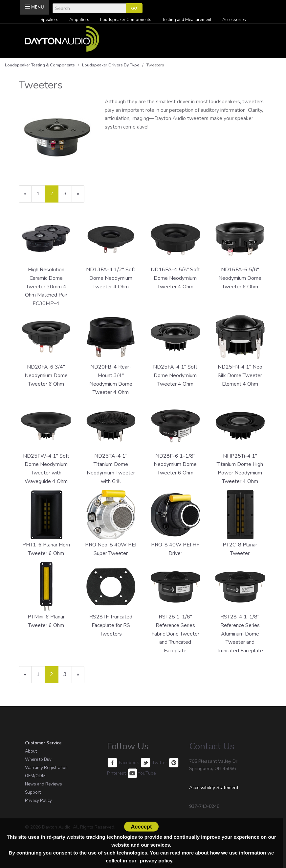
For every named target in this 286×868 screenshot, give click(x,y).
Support (33, 792)
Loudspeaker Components (126, 20)
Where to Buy (38, 759)
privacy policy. (157, 861)
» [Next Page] (81, 196)
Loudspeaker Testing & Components (40, 65)
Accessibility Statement (214, 788)
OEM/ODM (35, 776)
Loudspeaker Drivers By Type (111, 65)
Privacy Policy (38, 801)
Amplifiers (79, 20)
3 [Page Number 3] (68, 193)
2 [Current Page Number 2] (54, 196)
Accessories (234, 20)
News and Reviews (44, 784)
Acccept (141, 827)
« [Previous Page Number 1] (28, 196)
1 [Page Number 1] (41, 193)
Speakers (49, 20)
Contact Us (212, 746)
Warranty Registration (46, 768)
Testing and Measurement (187, 20)
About (31, 751)
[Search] (89, 8)
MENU (38, 7)
